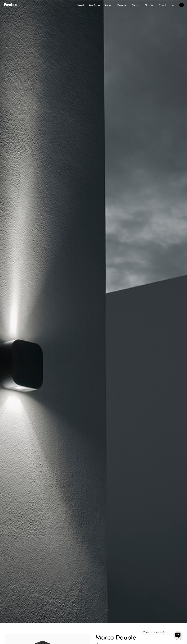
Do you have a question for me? (156, 632)
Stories (135, 5)
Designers (122, 5)
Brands (108, 5)
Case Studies (94, 5)
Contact (163, 5)
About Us (149, 5)
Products (81, 5)
